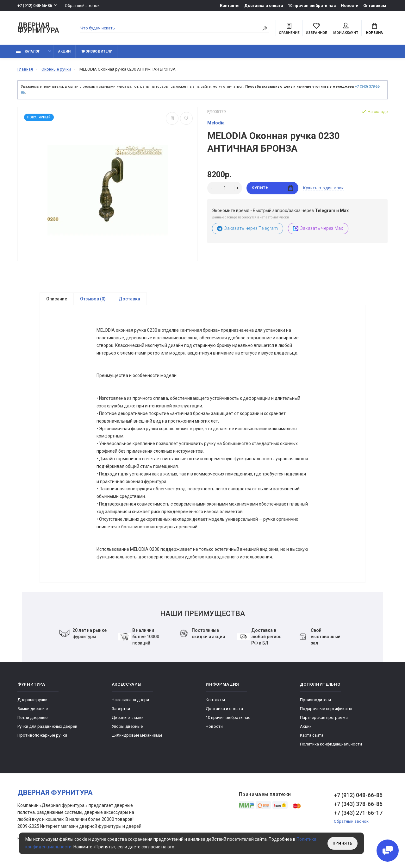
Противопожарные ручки (42, 737)
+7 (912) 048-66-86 (35, 6)
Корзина (374, 29)
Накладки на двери (130, 702)
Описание (57, 299)
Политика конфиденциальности (331, 746)
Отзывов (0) (93, 299)
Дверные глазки (128, 720)
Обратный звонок (82, 6)
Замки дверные (33, 711)
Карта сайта (312, 737)
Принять (343, 843)
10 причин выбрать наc (312, 6)
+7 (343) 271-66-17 (358, 815)
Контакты (230, 6)
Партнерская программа (324, 720)
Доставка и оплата (264, 6)
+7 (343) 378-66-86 (358, 806)
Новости (350, 6)
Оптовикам (375, 6)
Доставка (129, 299)
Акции (64, 51)
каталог (28, 51)
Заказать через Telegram (248, 228)
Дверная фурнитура (38, 28)
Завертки (121, 711)
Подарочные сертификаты (326, 711)
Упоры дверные (127, 729)
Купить (272, 188)
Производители (96, 51)
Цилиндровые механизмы (137, 737)
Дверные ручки (32, 702)
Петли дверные (32, 720)
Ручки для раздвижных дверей (47, 729)
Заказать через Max (318, 228)
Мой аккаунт (346, 29)
